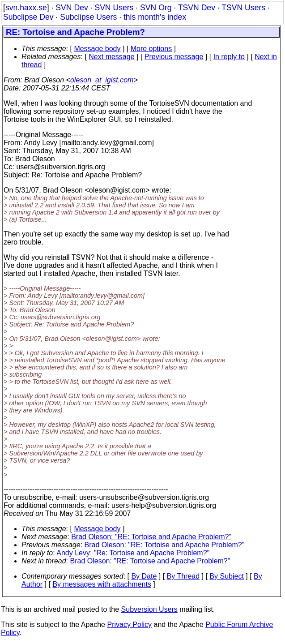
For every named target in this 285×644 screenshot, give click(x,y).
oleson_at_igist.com (102, 80)
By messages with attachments (102, 584)
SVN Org (156, 8)
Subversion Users (149, 609)
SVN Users (114, 8)
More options (151, 49)
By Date (144, 576)
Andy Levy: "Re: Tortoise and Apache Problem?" (133, 553)
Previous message (174, 57)
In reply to (229, 57)
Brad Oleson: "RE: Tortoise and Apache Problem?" (151, 537)
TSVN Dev (197, 8)
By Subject (226, 576)
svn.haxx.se (26, 8)
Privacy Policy (129, 625)
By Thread (183, 576)
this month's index (155, 17)
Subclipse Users (88, 17)
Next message (111, 57)
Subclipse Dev (28, 17)
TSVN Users (243, 8)
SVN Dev (72, 8)
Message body (97, 49)
